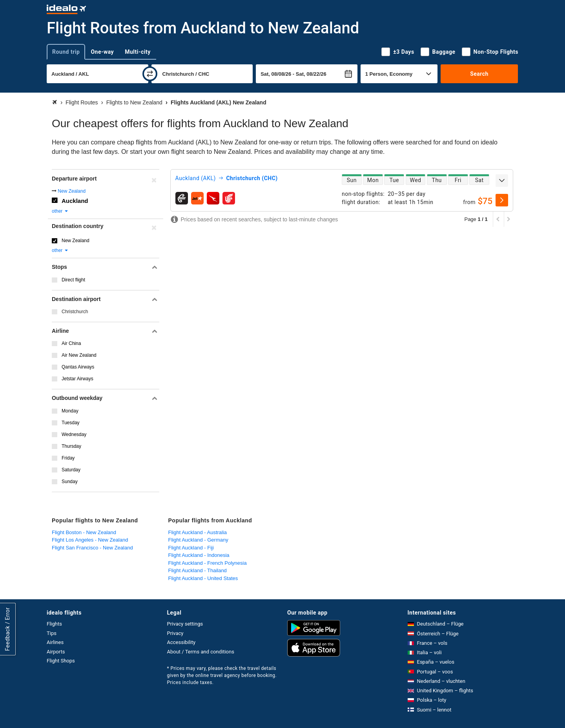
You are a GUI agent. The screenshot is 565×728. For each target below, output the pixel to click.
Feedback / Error (7, 629)
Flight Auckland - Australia (198, 532)
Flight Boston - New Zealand (84, 532)
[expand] (502, 181)
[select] (502, 200)
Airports (56, 652)
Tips (52, 633)
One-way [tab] (102, 52)
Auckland (75, 201)
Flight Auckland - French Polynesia (208, 563)
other (60, 211)
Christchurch (75, 312)
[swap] (150, 74)
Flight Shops (61, 661)
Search (479, 74)
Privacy (175, 633)
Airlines (55, 642)
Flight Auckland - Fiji (191, 548)
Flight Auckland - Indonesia (199, 555)
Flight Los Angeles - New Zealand (90, 540)
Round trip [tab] (66, 52)
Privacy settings (185, 624)
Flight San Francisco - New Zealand (92, 548)
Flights (54, 624)
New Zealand (72, 191)
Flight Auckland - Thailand (198, 570)
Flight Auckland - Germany (198, 540)
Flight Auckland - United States (203, 578)
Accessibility (181, 642)
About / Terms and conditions (201, 652)
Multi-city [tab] (138, 52)
